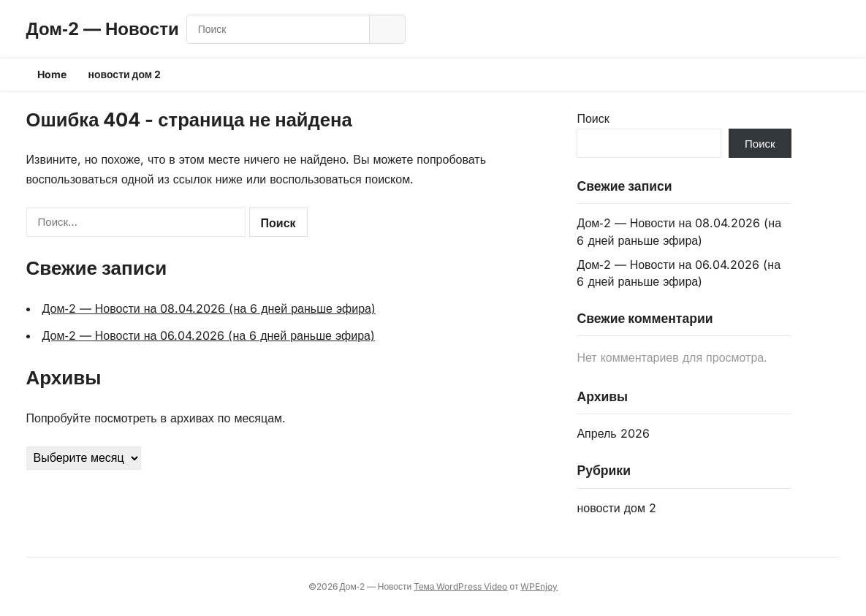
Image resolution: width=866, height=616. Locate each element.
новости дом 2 (125, 74)
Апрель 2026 (613, 433)
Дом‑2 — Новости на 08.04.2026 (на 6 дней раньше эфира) (209, 308)
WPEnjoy (539, 586)
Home (52, 74)
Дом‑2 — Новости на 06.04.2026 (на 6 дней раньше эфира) (209, 335)
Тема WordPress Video (460, 586)
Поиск (593, 118)
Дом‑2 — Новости (103, 29)
